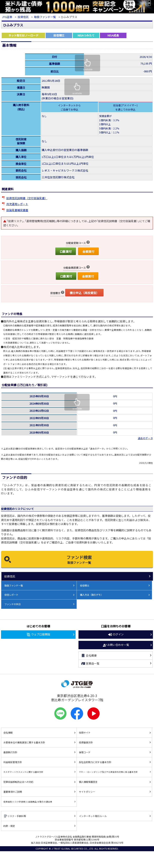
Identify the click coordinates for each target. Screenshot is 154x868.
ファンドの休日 (13, 604)
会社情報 (8, 732)
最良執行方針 (10, 752)
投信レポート (11, 595)
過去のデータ (145, 438)
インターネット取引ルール (93, 816)
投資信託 (23, 17)
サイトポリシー (87, 792)
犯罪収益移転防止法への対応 (18, 782)
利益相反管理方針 (13, 762)
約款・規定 (9, 826)
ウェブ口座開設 (38, 635)
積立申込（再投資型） (84, 293)
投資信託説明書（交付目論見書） (27, 198)
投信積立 (85, 585)
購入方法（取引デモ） (92, 595)
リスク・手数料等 (15, 816)
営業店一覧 (90, 663)
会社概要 (89, 656)
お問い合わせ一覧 (116, 645)
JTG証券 (7, 17)
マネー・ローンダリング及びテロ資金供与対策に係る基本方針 (108, 772)
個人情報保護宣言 (88, 782)
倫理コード (85, 752)
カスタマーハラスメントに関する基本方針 (23, 772)
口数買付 (66, 252)
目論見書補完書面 (17, 210)
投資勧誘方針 (86, 742)
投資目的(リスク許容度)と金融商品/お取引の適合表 (28, 802)
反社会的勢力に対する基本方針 (95, 762)
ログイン (116, 635)
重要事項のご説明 (13, 792)
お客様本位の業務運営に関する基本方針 (24, 742)
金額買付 (88, 252)
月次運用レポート (17, 204)
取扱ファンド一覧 (45, 17)
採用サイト (85, 732)
